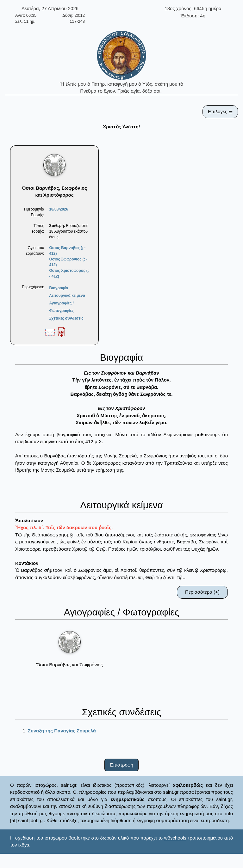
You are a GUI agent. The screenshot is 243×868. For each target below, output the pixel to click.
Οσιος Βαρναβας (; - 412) (67, 251)
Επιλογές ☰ (220, 111)
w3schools (175, 838)
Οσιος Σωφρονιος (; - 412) (68, 262)
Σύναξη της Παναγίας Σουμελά (62, 731)
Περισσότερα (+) (202, 592)
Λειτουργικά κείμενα (67, 296)
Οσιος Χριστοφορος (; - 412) (69, 273)
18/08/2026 (59, 209)
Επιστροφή (121, 765)
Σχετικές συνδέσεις (66, 318)
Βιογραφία (59, 288)
